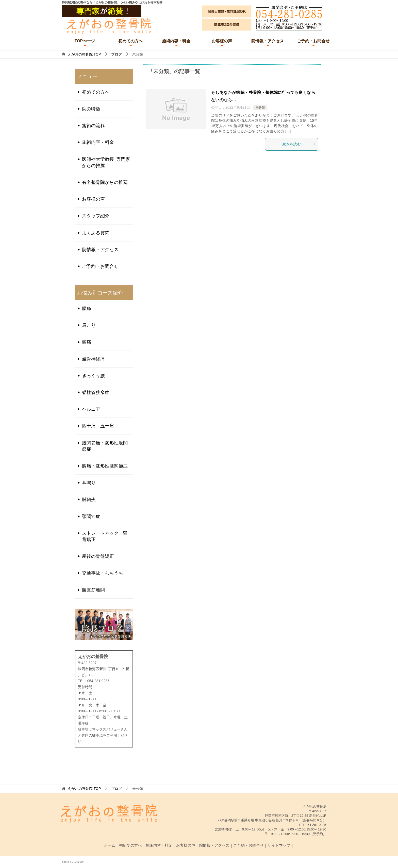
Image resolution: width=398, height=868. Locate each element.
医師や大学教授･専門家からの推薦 (106, 162)
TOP (84, 54)
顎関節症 (91, 516)
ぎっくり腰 (93, 376)
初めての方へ (130, 41)
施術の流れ (93, 126)
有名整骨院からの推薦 (105, 182)
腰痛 (87, 308)
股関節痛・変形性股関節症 (105, 446)
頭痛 (87, 342)
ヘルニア (91, 409)
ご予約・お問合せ (313, 41)
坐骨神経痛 (93, 359)
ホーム (110, 845)
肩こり (89, 325)
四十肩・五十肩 (98, 426)
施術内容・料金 (176, 41)
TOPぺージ (85, 41)
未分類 (260, 108)
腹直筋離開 (93, 590)
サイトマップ (279, 845)
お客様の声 (222, 41)
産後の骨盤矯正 (98, 556)
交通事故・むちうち (103, 573)
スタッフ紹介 (96, 216)
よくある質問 (96, 233)
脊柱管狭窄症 (96, 392)
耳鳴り (89, 483)
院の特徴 (91, 109)
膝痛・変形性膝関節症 (105, 466)
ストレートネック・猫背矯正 (105, 536)
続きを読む (299, 144)
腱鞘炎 (89, 499)
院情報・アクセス (268, 41)
